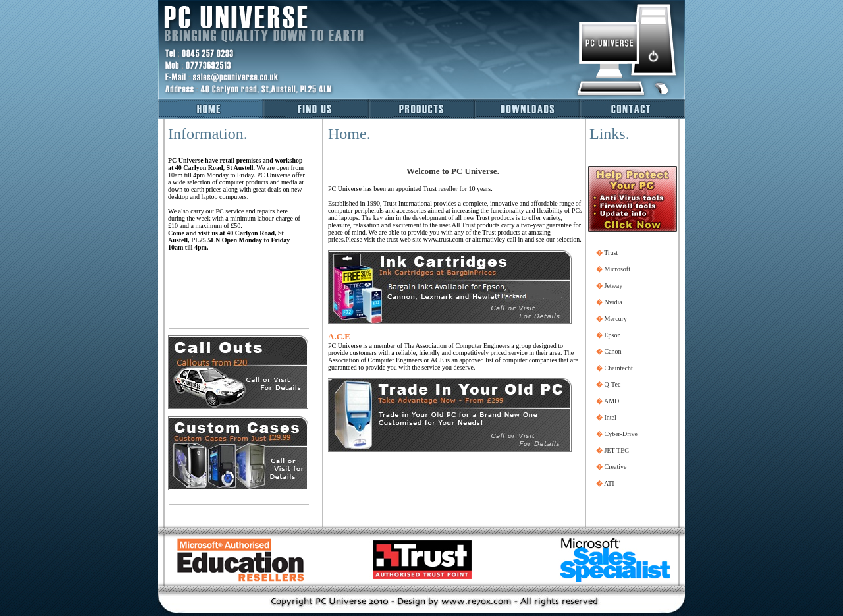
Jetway (614, 286)
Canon (613, 351)
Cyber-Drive (621, 434)
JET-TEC (617, 450)
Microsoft (617, 269)
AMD (612, 401)
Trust (611, 253)
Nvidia (613, 302)
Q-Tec (613, 384)
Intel (611, 417)
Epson (613, 335)
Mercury (616, 319)
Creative (616, 467)
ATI (609, 483)
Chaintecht (619, 368)
